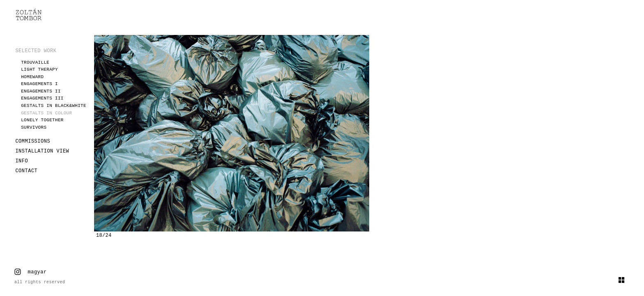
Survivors (34, 127)
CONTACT (26, 171)
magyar (37, 272)
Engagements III (42, 98)
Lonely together (42, 120)
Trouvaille (35, 62)
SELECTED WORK (36, 51)
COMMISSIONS (33, 141)
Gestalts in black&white (54, 106)
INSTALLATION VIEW (42, 151)
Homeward (32, 77)
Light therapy (39, 69)
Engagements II (41, 91)
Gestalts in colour (46, 113)
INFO (22, 161)
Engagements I (39, 84)
